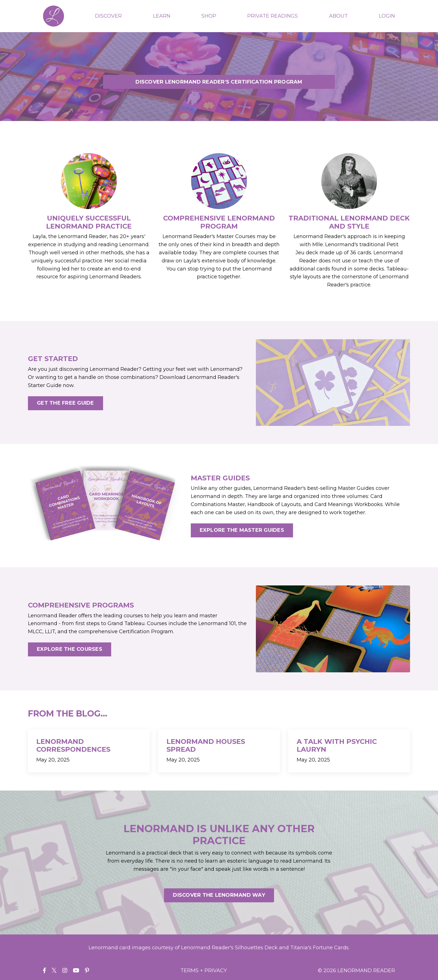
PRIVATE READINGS (272, 16)
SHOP (209, 16)
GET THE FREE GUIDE (66, 403)
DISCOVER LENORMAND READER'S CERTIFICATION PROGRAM (219, 82)
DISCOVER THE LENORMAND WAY (219, 895)
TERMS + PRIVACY (204, 970)
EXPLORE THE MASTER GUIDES (242, 530)
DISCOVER (108, 16)
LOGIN (387, 16)
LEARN (162, 16)
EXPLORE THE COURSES (70, 649)
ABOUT (338, 16)
